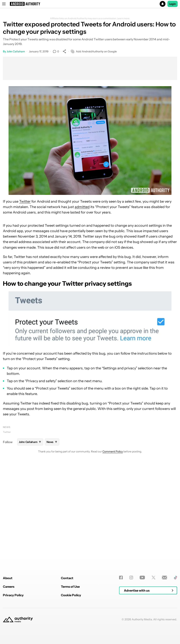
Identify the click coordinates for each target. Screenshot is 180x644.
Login (173, 4)
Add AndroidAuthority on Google (94, 52)
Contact (67, 627)
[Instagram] (131, 626)
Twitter (25, 201)
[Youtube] (142, 626)
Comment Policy (113, 451)
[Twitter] (154, 626)
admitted (82, 207)
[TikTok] (175, 626)
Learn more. (123, 18)
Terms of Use (70, 635)
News (7, 427)
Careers (9, 635)
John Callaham (16, 51)
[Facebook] (121, 626)
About (8, 627)
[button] (90, 4)
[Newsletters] (165, 626)
